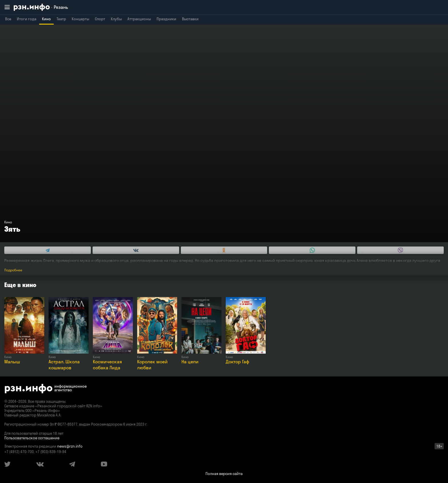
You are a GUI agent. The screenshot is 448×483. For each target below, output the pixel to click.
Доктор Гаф (237, 362)
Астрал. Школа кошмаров (64, 365)
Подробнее (13, 270)
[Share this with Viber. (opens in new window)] (400, 250)
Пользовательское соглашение (32, 438)
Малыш (12, 362)
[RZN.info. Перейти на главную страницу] (41, 7)
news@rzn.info (70, 446)
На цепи (190, 362)
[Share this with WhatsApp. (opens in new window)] (312, 250)
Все (8, 19)
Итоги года (27, 19)
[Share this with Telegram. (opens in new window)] (48, 250)
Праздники (166, 19)
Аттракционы (139, 19)
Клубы (116, 19)
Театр (61, 19)
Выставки (190, 19)
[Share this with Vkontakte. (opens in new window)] (136, 250)
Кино (46, 19)
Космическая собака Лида (107, 365)
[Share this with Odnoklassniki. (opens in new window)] (224, 250)
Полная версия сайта (224, 474)
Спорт (100, 19)
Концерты (80, 19)
